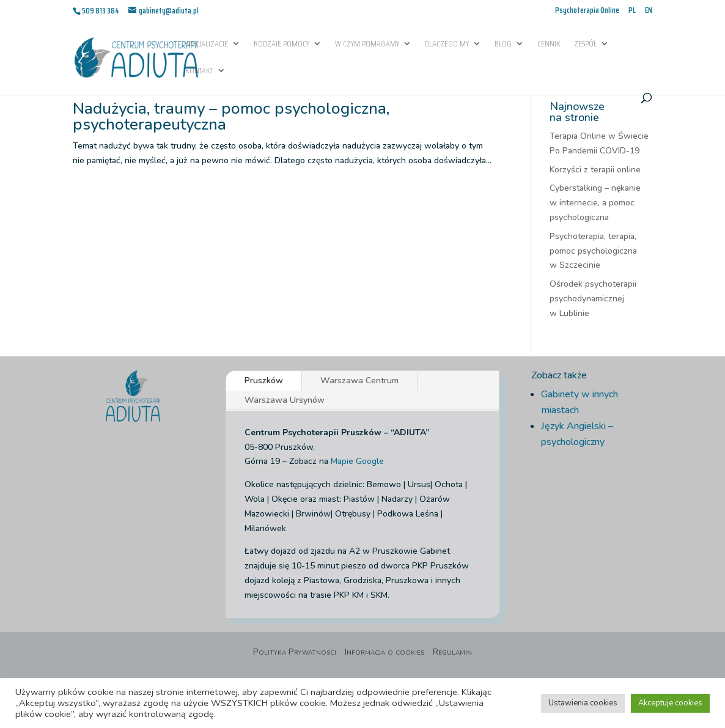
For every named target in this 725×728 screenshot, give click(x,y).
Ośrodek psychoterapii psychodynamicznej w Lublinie (593, 299)
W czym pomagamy (367, 45)
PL (632, 11)
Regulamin (452, 653)
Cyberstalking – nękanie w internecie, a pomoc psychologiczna (595, 203)
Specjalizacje (207, 45)
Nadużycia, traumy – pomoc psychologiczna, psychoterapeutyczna (231, 116)
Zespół (585, 45)
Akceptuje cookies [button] (670, 703)
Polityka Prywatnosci (295, 653)
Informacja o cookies (385, 653)
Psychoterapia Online (587, 11)
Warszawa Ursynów (285, 400)
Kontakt (199, 72)
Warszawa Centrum (359, 381)
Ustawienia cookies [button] (583, 703)
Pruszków (264, 381)
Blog (503, 45)
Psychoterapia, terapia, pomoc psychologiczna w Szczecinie (593, 251)
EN (649, 11)
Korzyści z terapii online (595, 170)
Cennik (549, 45)
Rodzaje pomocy (282, 45)
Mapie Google (357, 461)
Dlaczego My (447, 45)
